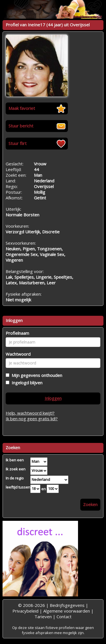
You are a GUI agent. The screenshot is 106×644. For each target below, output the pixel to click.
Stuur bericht (21, 126)
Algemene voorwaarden (67, 611)
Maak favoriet (22, 108)
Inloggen (53, 398)
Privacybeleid (25, 611)
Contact (64, 617)
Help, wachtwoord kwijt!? (30, 413)
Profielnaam (17, 333)
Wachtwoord (18, 354)
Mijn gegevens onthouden (36, 375)
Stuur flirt (18, 143)
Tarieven (43, 617)
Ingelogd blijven (26, 383)
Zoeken (90, 504)
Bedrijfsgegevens (67, 605)
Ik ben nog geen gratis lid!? (32, 419)
